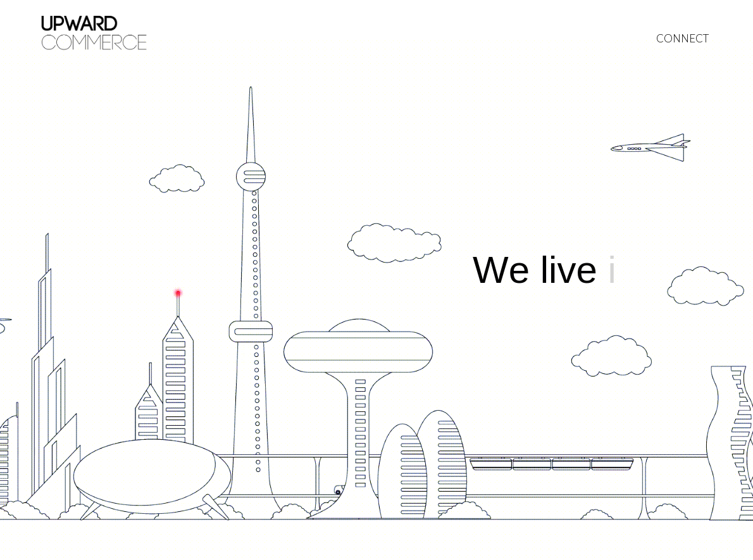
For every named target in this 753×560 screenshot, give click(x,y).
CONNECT (682, 38)
